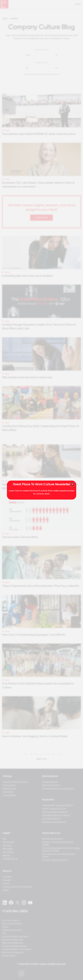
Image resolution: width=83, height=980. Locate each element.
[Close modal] (72, 484)
